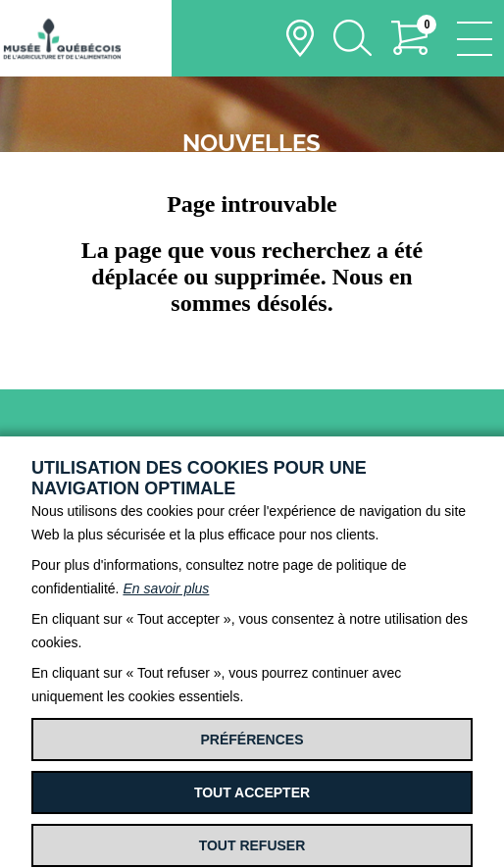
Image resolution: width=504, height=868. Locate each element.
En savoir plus (166, 588)
